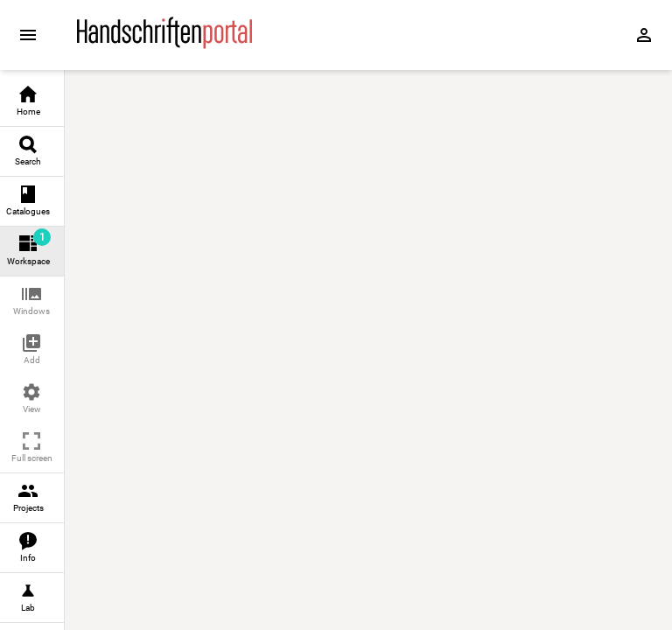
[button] (32, 301)
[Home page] (164, 45)
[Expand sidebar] (28, 35)
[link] (32, 102)
